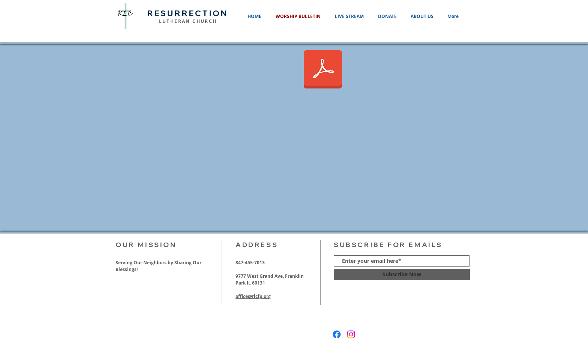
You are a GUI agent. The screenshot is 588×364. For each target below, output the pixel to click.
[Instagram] (351, 334)
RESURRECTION (188, 13)
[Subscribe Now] (402, 274)
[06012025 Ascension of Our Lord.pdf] (323, 70)
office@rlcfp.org (253, 296)
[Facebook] (337, 334)
